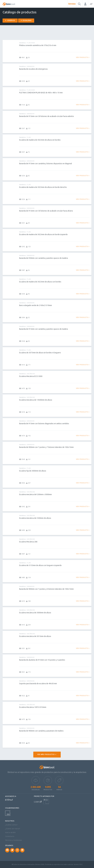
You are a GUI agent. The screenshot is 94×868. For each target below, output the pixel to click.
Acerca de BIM (10, 832)
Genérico (10, 20)
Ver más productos (47, 755)
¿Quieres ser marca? (13, 829)
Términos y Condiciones (14, 840)
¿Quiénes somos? (11, 825)
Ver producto (83, 57)
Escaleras (26, 20)
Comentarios (10, 836)
